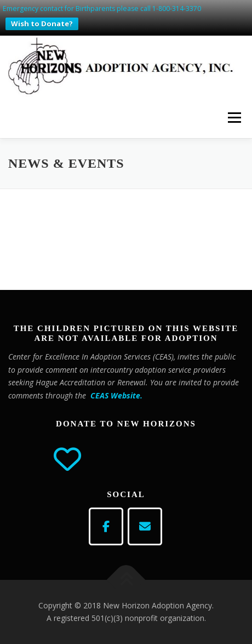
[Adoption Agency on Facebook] (106, 526)
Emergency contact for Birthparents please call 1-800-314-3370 (102, 8)
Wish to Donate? (42, 24)
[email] (145, 526)
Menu (234, 118)
